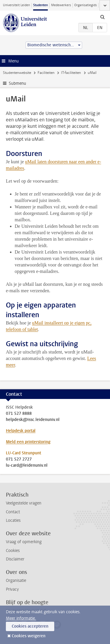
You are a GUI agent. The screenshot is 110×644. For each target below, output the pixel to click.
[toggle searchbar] (102, 17)
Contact (13, 512)
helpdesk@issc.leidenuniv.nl (33, 420)
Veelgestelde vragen (24, 503)
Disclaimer (15, 559)
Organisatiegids (86, 5)
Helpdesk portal (21, 431)
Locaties (13, 520)
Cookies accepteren (30, 626)
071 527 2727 (19, 459)
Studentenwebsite (17, 73)
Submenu (17, 83)
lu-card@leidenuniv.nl (27, 465)
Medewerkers (61, 5)
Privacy (12, 589)
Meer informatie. (21, 618)
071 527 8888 (19, 414)
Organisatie (16, 581)
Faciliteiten (46, 73)
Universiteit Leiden (16, 5)
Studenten (40, 5)
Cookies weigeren (29, 636)
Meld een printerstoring (28, 442)
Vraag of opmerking (24, 542)
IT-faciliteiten (71, 73)
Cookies (13, 551)
